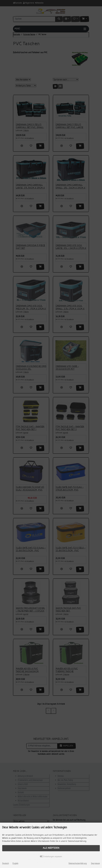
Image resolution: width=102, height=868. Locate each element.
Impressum (95, 864)
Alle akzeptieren (51, 848)
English (15, 864)
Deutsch (6, 864)
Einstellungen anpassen (51, 857)
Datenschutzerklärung (78, 864)
